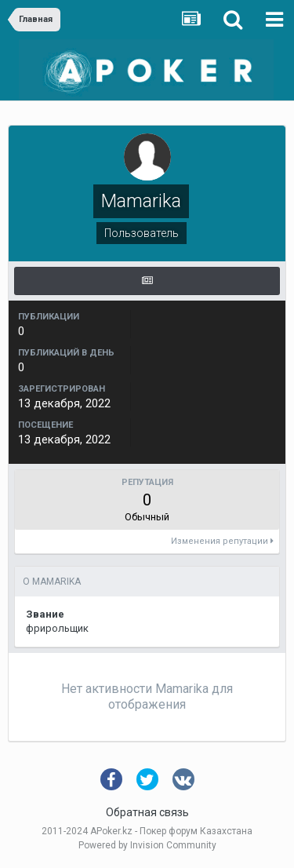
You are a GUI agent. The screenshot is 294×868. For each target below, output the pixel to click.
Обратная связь (147, 812)
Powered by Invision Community (147, 845)
